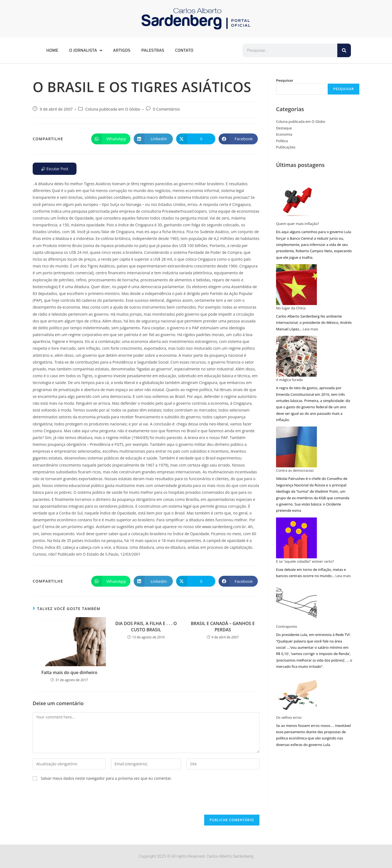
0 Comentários (166, 109)
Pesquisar (285, 80)
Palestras (153, 50)
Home (52, 50)
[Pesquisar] (344, 50)
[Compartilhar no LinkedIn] (153, 139)
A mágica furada (289, 380)
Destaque (284, 128)
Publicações (286, 147)
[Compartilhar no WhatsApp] (111, 139)
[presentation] (74, 801)
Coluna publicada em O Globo (113, 109)
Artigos (122, 50)
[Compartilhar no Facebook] (238, 139)
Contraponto (287, 626)
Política (282, 141)
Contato (184, 50)
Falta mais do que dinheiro (69, 672)
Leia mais (310, 329)
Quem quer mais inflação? (298, 224)
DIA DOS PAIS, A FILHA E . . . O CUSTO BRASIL (146, 626)
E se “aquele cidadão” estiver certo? (305, 561)
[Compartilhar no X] (196, 139)
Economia (284, 134)
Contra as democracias (295, 470)
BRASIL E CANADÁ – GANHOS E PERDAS (223, 626)
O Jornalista (86, 51)
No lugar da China (291, 308)
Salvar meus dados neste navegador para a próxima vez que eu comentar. (106, 778)
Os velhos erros (289, 717)
